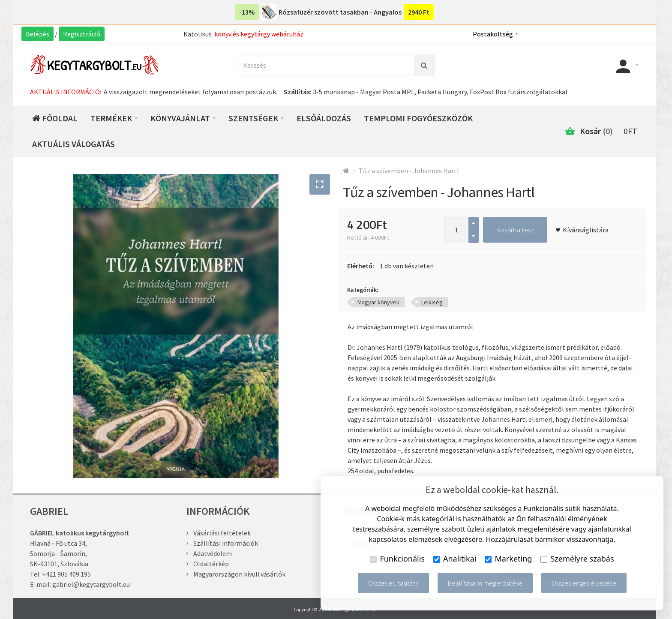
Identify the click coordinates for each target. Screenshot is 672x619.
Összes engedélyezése (584, 583)
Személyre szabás (577, 559)
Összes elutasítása (393, 583)
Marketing (508, 559)
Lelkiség (432, 302)
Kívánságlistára (586, 230)
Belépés (37, 34)
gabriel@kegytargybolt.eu (91, 584)
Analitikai (455, 559)
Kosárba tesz (515, 230)
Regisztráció (82, 34)
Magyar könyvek (378, 302)
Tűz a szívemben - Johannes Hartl (409, 171)
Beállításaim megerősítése (485, 583)
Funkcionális (397, 559)
